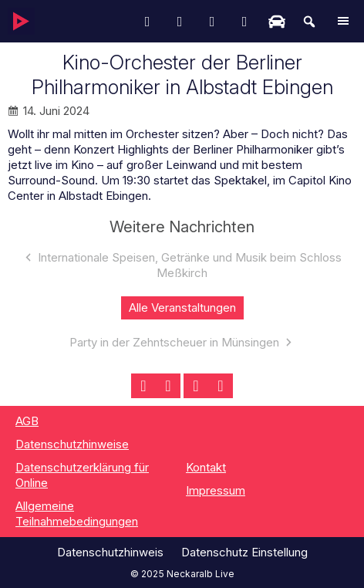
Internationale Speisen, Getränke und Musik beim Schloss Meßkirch (190, 265)
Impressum (216, 490)
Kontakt (206, 467)
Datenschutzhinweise (72, 444)
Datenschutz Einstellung (244, 552)
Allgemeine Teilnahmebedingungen (77, 514)
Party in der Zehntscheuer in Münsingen (174, 342)
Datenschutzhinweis (110, 552)
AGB (27, 421)
